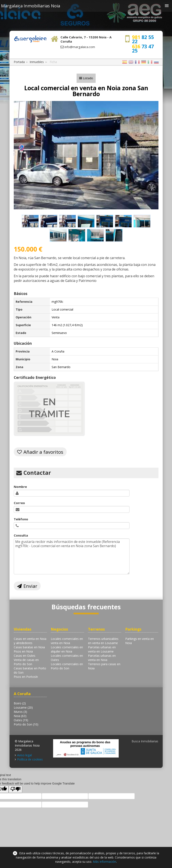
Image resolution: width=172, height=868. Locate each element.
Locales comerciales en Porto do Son (67, 666)
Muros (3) (20, 712)
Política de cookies (30, 759)
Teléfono (21, 519)
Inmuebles (37, 62)
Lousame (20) (23, 707)
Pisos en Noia (23, 651)
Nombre (20, 487)
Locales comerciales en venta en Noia (67, 641)
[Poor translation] (15, 789)
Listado (88, 78)
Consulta (21, 535)
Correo (19, 503)
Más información (105, 862)
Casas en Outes (25, 656)
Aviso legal (24, 755)
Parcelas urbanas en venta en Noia (102, 658)
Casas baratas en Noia (29, 647)
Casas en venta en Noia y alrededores (30, 641)
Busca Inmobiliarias (145, 741)
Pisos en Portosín (26, 677)
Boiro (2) (20, 703)
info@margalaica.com (80, 47)
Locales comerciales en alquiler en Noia (67, 649)
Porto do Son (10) (26, 724)
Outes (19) (21, 720)
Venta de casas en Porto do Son (26, 662)
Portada (19, 62)
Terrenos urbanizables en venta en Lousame (103, 641)
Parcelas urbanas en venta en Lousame (102, 649)
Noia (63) (20, 716)
